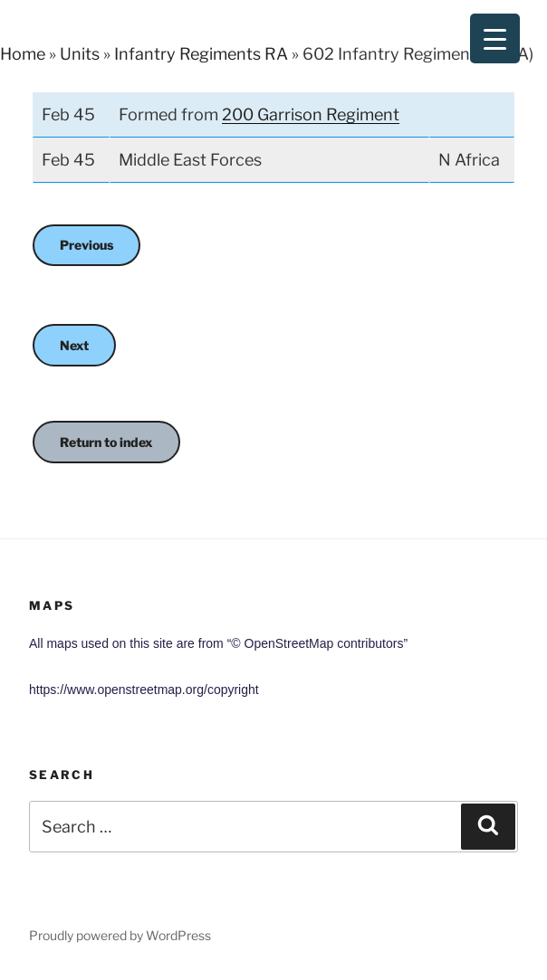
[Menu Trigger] (495, 38)
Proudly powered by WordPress (120, 935)
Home (23, 54)
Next (74, 345)
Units (80, 54)
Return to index (106, 442)
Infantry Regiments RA (201, 54)
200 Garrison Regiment (311, 114)
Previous (86, 245)
